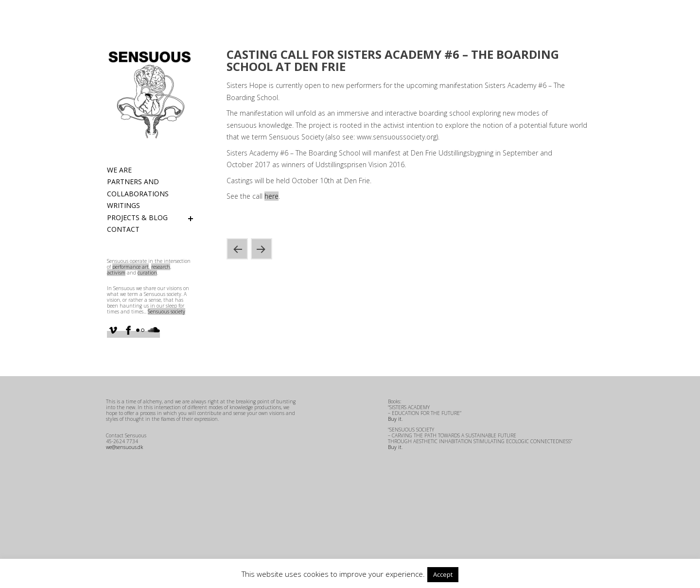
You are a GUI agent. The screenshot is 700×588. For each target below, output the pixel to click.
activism (116, 273)
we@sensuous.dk (124, 447)
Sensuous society (166, 311)
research (161, 267)
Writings (123, 205)
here (271, 196)
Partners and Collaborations (138, 188)
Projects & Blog (137, 217)
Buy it (395, 419)
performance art (131, 267)
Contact (123, 229)
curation (147, 273)
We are (119, 170)
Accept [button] (443, 574)
